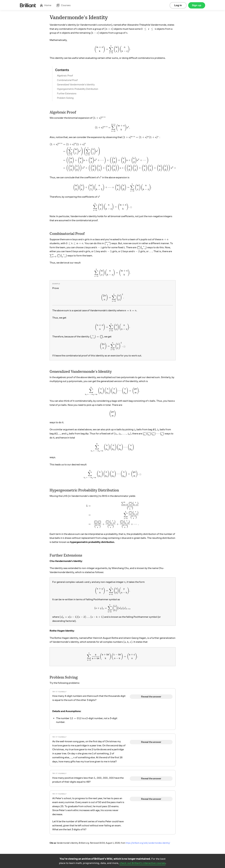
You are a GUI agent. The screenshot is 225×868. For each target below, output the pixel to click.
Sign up (197, 5)
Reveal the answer (151, 697)
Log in (178, 5)
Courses (63, 5)
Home (46, 5)
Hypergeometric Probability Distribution (78, 89)
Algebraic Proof (65, 76)
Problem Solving (65, 98)
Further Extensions (67, 94)
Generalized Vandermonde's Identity (76, 85)
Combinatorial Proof (67, 80)
